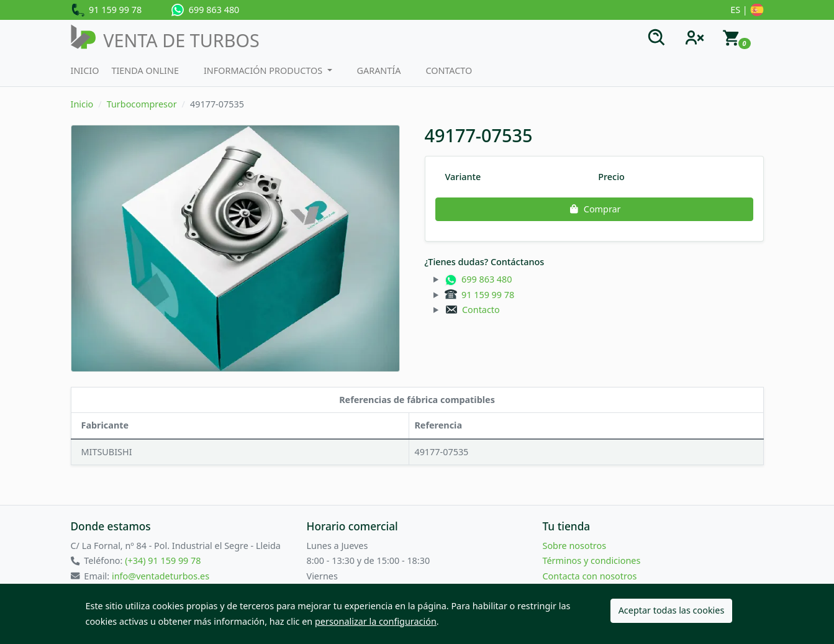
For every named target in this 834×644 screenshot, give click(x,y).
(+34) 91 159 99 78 (163, 560)
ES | (747, 11)
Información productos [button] (264, 70)
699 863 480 (205, 10)
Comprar (594, 209)
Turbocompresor (142, 104)
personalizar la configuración (376, 621)
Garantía (379, 70)
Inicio (85, 70)
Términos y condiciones (592, 560)
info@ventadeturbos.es (161, 576)
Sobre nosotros (575, 546)
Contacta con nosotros (590, 576)
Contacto (449, 70)
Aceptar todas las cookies (672, 610)
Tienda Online (145, 70)
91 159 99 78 (107, 11)
